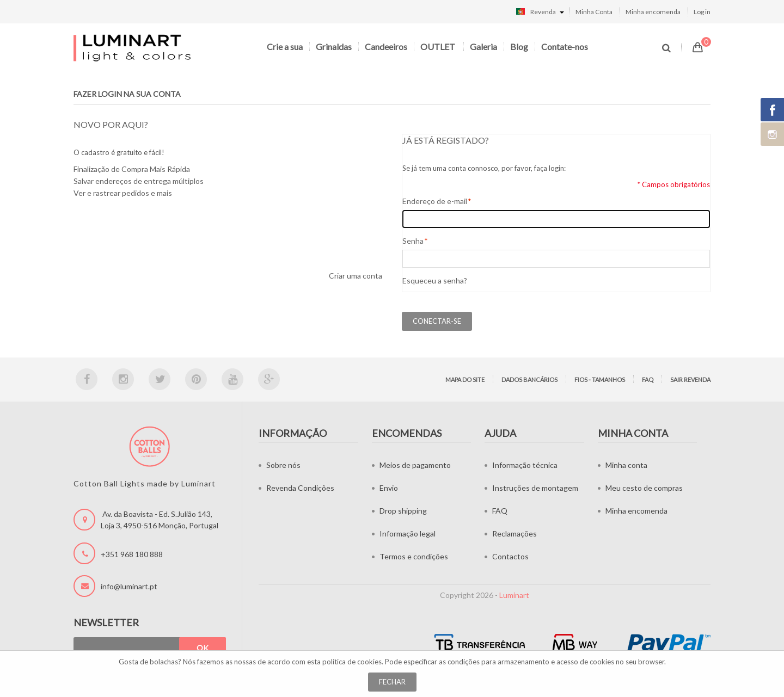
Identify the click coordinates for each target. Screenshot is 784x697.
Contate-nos (565, 47)
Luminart (514, 595)
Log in (702, 12)
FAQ (648, 380)
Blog (519, 47)
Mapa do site (465, 380)
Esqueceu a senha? (435, 280)
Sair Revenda (690, 380)
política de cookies (352, 662)
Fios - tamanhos (600, 380)
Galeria (483, 47)
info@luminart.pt (129, 586)
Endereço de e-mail (435, 201)
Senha (413, 241)
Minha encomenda (653, 12)
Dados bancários (529, 380)
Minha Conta (594, 12)
